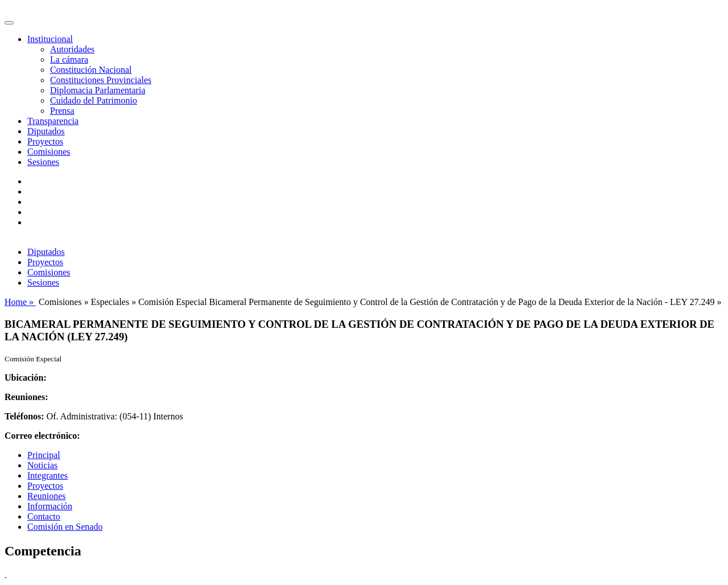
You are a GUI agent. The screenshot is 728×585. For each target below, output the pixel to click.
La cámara (69, 59)
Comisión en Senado (65, 527)
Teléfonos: (24, 416)
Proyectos (45, 141)
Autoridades (72, 49)
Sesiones (43, 162)
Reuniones (47, 496)
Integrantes (47, 475)
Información (50, 506)
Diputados (46, 131)
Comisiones (49, 152)
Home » (20, 302)
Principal (44, 455)
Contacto (44, 516)
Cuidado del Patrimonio (94, 100)
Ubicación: (26, 378)
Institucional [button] (50, 39)
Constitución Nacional (91, 70)
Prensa (62, 111)
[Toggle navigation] (9, 23)
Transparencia (53, 121)
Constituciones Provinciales (101, 80)
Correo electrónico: (42, 436)
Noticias (42, 465)
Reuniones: (26, 397)
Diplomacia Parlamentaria (98, 90)
